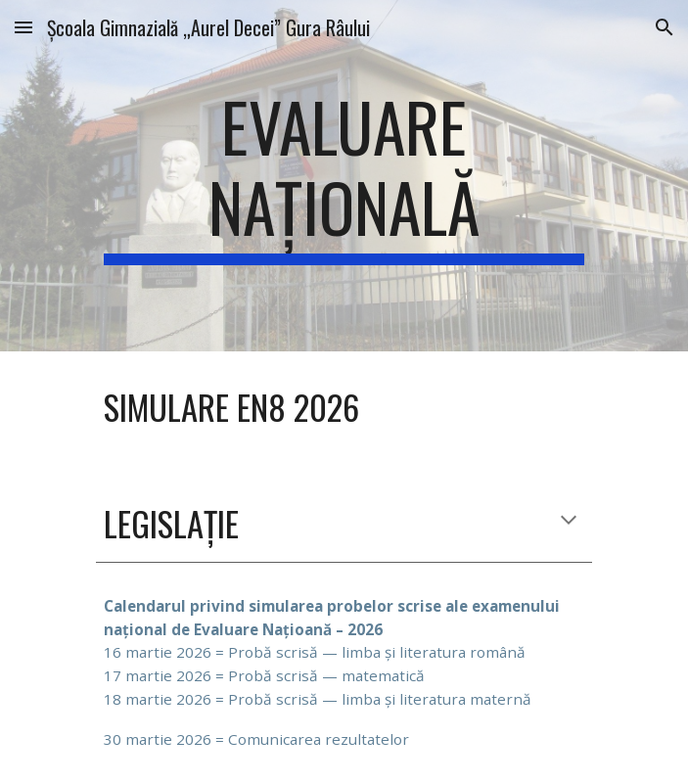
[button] (23, 27)
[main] (344, 176)
